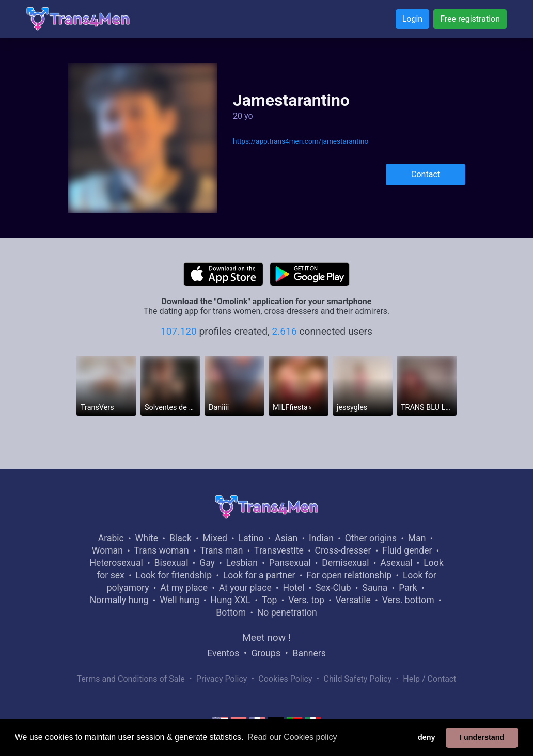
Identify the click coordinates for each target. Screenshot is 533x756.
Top (270, 600)
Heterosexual (116, 563)
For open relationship (349, 575)
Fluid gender (407, 550)
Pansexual (290, 563)
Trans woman (162, 550)
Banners (309, 653)
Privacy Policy (222, 679)
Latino (251, 538)
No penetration (287, 612)
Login (412, 19)
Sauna (375, 588)
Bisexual (171, 563)
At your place (245, 588)
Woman (107, 550)
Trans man (221, 550)
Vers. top (306, 600)
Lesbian (242, 563)
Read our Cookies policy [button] (292, 737)
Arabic (111, 538)
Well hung (179, 600)
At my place (184, 588)
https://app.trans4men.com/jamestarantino (301, 141)
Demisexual (345, 563)
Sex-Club (333, 588)
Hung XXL (230, 600)
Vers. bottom (408, 600)
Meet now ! (266, 637)
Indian (321, 538)
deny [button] (427, 737)
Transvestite (279, 550)
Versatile (353, 600)
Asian (286, 538)
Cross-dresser (343, 550)
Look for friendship (174, 575)
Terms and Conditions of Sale (131, 679)
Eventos (223, 653)
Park (408, 588)
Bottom (231, 612)
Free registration (470, 19)
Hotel (293, 588)
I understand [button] (482, 737)
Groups (266, 653)
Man (417, 538)
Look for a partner (259, 575)
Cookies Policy (285, 679)
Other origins (371, 538)
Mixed (215, 538)
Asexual (396, 563)
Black (181, 538)
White (147, 538)
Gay (207, 563)
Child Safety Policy (358, 679)
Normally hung (119, 600)
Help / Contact (429, 679)
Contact (426, 174)
